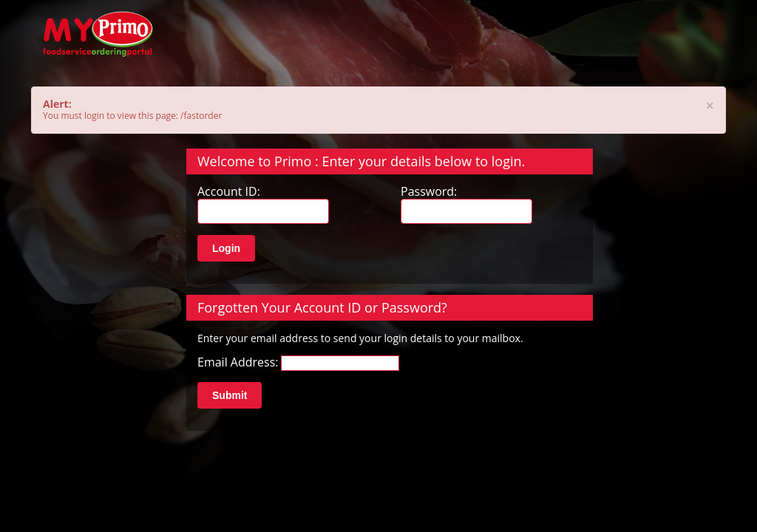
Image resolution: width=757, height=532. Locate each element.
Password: (429, 192)
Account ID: (229, 192)
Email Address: (238, 362)
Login (226, 248)
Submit (230, 395)
